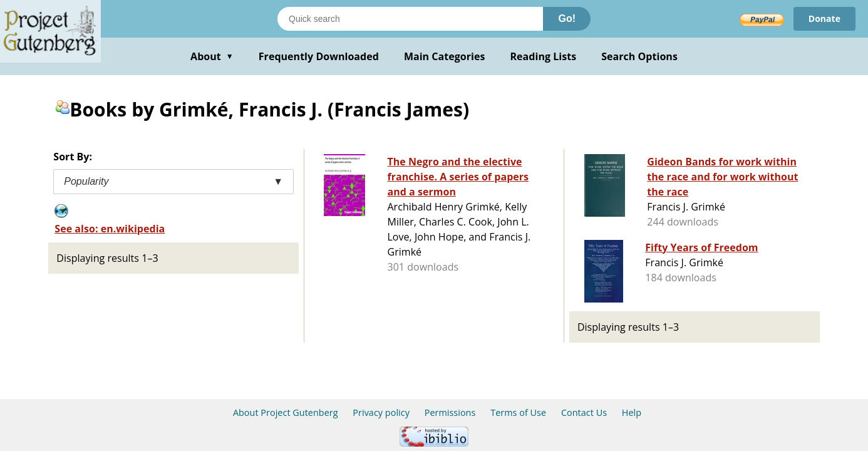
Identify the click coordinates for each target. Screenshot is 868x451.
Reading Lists (544, 56)
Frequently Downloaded (319, 56)
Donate (824, 18)
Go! (567, 18)
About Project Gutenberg (286, 412)
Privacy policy (381, 412)
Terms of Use (518, 412)
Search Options (639, 56)
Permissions (450, 412)
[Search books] (410, 19)
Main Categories (445, 56)
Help (632, 412)
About (212, 56)
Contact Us (584, 412)
